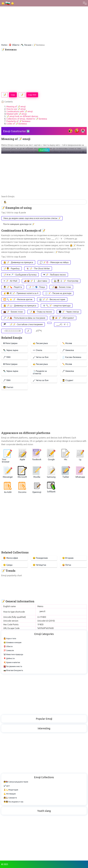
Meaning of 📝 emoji (16, 107)
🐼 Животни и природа (13, 654)
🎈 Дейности (9, 658)
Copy (13, 95)
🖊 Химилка (68, 350)
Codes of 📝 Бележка (17, 124)
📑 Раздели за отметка (40, 372)
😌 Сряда (8, 565)
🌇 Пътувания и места (13, 666)
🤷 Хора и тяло (10, 638)
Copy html (32, 95)
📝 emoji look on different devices (22, 116)
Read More (44, 150)
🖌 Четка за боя (41, 357)
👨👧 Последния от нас (14, 802)
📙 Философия (11, 558)
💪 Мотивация (10, 794)
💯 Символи (9, 650)
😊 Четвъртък (39, 565)
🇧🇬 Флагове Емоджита (13, 670)
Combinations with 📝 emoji (20, 111)
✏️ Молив (67, 343)
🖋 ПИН (7, 357)
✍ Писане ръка (40, 343)
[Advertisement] (44, 18)
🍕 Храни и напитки (12, 662)
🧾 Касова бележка (72, 357)
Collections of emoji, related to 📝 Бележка (27, 119)
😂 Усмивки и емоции (12, 642)
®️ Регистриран (10, 343)
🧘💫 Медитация (11, 790)
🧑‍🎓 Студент (68, 380)
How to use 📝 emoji (16, 109)
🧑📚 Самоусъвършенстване (16, 782)
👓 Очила (37, 350)
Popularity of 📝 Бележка (18, 121)
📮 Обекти (14, 45)
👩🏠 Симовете (10, 798)
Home (4, 45)
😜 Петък (67, 565)
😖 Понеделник (40, 558)
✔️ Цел (7, 786)
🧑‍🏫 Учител (8, 387)
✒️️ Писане (26, 45)
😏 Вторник (68, 558)
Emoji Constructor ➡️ (16, 131)
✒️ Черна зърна (11, 350)
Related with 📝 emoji (17, 114)
